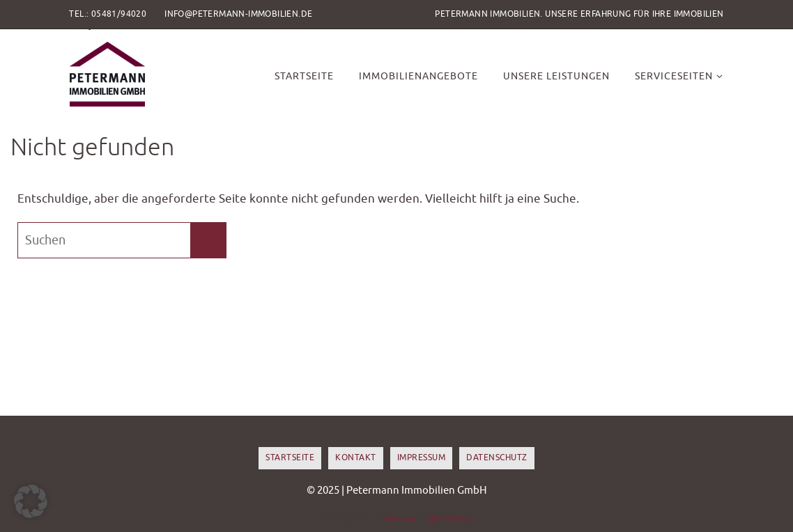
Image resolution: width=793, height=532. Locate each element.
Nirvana (400, 518)
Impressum (422, 457)
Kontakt (356, 457)
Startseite (290, 457)
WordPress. (450, 518)
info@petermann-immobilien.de (238, 14)
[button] (31, 501)
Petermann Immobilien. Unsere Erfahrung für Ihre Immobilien (579, 14)
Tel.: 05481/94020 (108, 14)
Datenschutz (497, 457)
